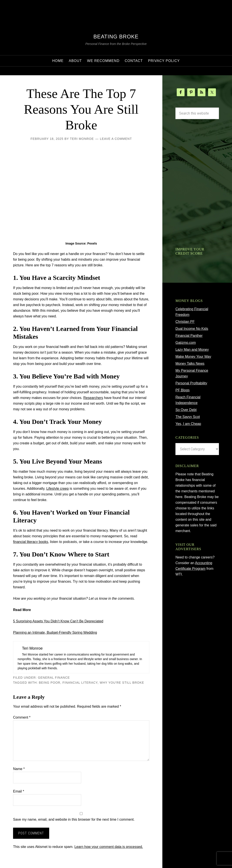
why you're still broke (122, 683)
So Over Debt (186, 410)
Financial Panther (189, 336)
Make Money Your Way (193, 357)
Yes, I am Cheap (188, 424)
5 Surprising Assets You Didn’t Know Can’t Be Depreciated (58, 621)
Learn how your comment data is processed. (109, 847)
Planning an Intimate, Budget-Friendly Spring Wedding (55, 633)
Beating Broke (116, 37)
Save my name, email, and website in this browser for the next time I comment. (74, 819)
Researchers (93, 398)
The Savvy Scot (188, 417)
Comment (22, 717)
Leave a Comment (116, 139)
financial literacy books (31, 542)
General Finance (54, 678)
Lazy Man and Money (192, 350)
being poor (50, 683)
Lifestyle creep (58, 489)
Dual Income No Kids (192, 329)
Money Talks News (190, 364)
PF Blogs (182, 390)
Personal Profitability (191, 383)
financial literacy (80, 683)
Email (19, 791)
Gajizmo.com (186, 343)
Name (19, 769)
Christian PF (185, 322)
